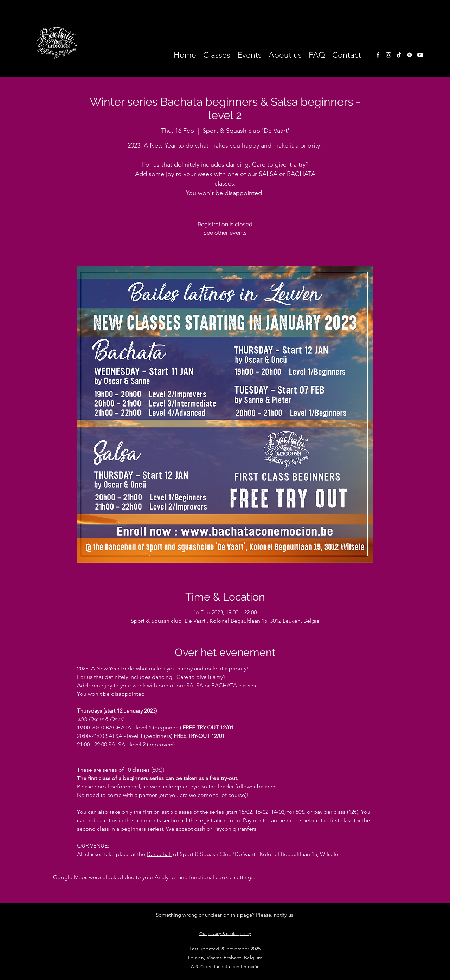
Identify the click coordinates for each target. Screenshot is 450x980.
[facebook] (378, 55)
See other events (225, 233)
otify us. (286, 915)
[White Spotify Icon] (410, 55)
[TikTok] (399, 55)
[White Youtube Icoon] (420, 55)
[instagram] (388, 55)
